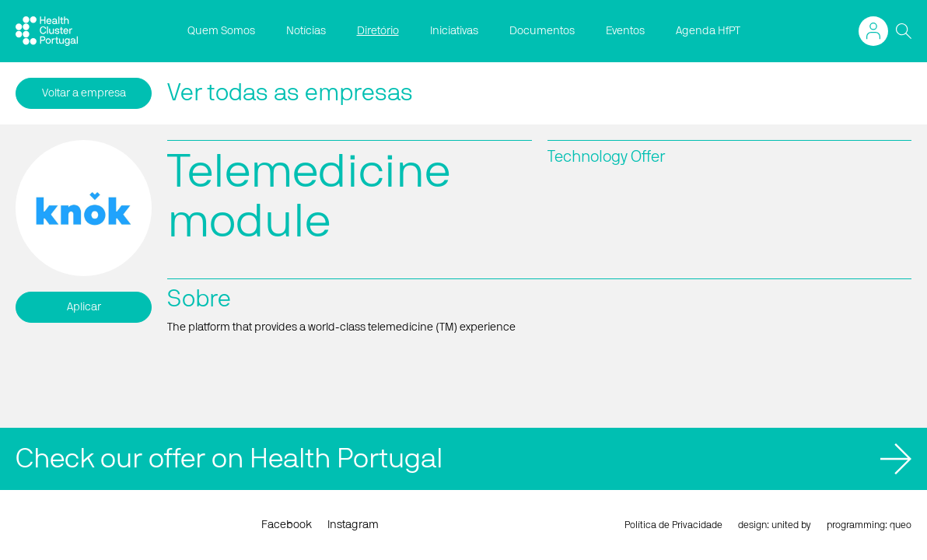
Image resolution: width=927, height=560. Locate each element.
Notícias (306, 31)
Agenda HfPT (708, 31)
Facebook (287, 525)
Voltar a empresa (84, 93)
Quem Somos (221, 31)
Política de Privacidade (673, 525)
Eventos (625, 31)
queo (901, 525)
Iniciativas (454, 31)
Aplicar (84, 307)
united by (791, 525)
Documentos (542, 31)
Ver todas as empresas (290, 93)
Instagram (353, 525)
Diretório (378, 31)
